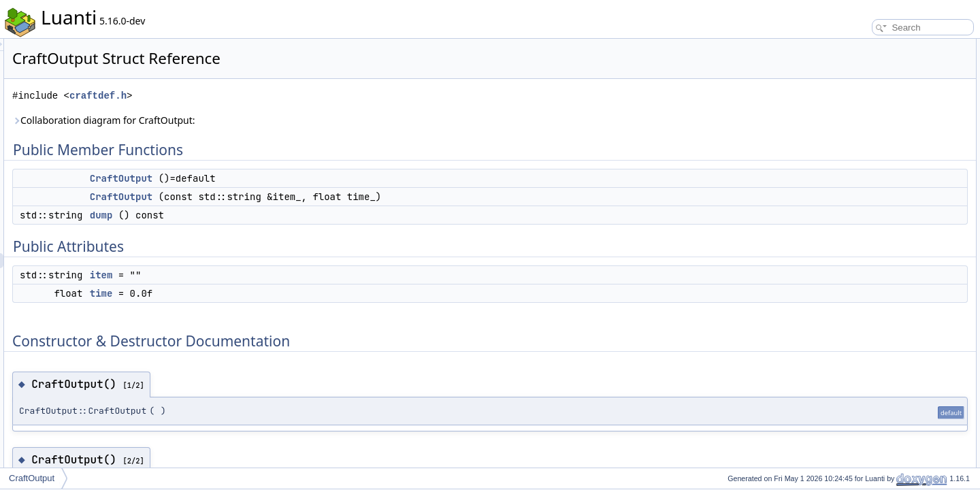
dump (272, 215)
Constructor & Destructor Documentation (902, 151)
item (272, 275)
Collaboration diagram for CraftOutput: (274, 120)
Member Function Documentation (888, 196)
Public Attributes (857, 106)
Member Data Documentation (882, 226)
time (272, 293)
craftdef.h (268, 96)
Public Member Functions (874, 46)
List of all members (863, 271)
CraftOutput (291, 178)
